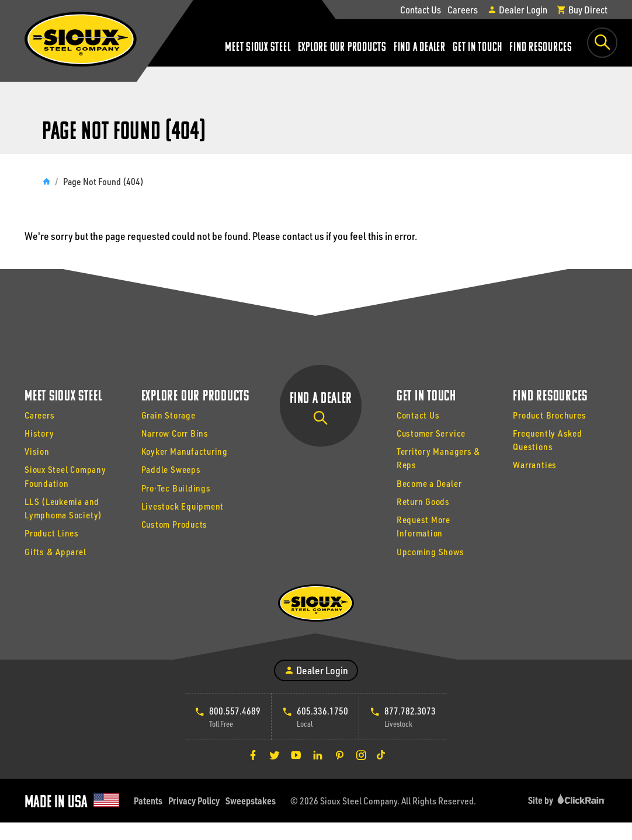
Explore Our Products (342, 48)
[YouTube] (296, 755)
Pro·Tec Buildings (176, 488)
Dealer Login (517, 9)
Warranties (535, 465)
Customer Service (431, 433)
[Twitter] (275, 755)
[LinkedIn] (318, 755)
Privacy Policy (194, 801)
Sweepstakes (251, 801)
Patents (148, 801)
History (39, 433)
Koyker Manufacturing (185, 451)
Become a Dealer (429, 483)
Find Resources (541, 48)
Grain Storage (169, 415)
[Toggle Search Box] (602, 43)
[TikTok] (381, 755)
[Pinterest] (339, 755)
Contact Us (421, 9)
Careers (463, 9)
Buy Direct (582, 9)
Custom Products (175, 524)
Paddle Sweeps (171, 469)
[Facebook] (253, 755)
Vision (37, 451)
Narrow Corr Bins (175, 433)
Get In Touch (478, 48)
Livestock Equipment (183, 506)
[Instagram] (361, 755)
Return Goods (423, 501)
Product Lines (52, 533)
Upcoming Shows (430, 552)
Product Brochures (549, 415)
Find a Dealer (420, 48)
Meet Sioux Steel (258, 48)
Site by (568, 800)
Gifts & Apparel (55, 552)
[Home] (46, 181)
